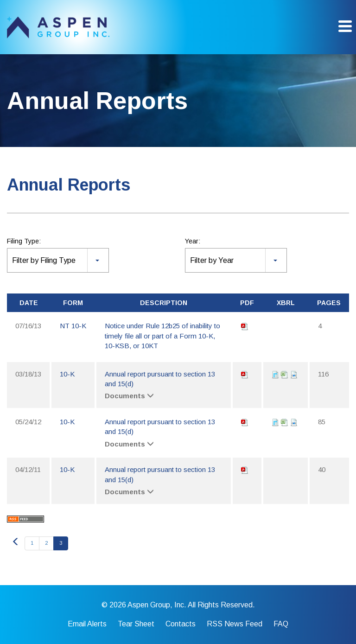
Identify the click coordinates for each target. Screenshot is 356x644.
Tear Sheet (136, 624)
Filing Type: (24, 241)
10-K (67, 374)
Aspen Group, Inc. (157, 605)
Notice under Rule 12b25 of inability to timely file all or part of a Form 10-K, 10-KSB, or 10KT (162, 336)
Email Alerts (87, 624)
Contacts (181, 624)
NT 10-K (73, 326)
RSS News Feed (235, 624)
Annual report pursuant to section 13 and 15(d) (160, 379)
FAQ (281, 624)
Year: (193, 241)
